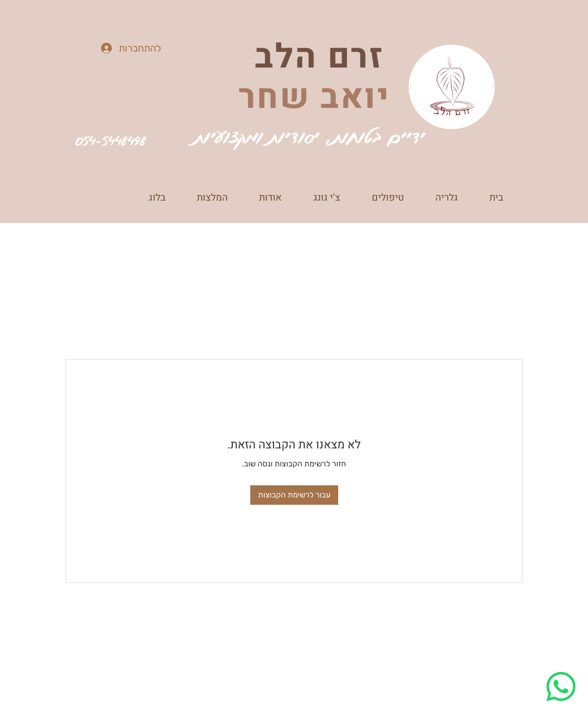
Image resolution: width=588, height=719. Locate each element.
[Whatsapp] (561, 687)
